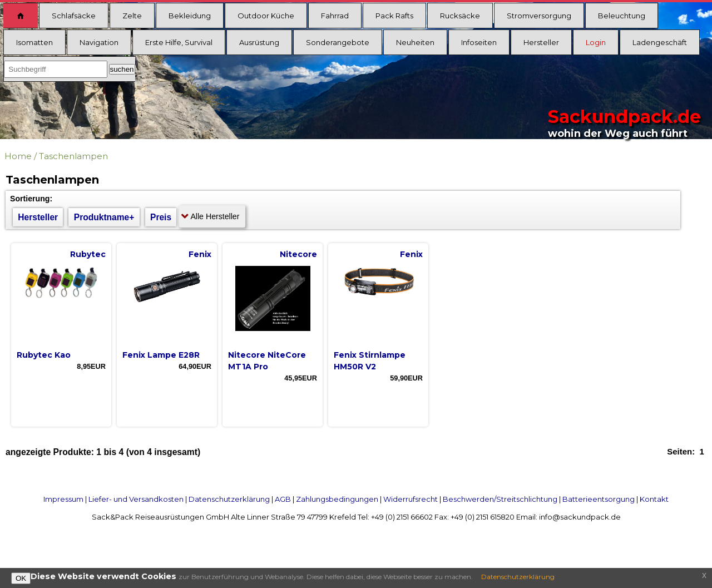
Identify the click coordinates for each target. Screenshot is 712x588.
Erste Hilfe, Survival (179, 42)
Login (596, 42)
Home (18, 156)
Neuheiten (415, 42)
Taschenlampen (73, 156)
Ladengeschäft (660, 42)
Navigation (99, 42)
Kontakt (654, 499)
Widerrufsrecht (411, 499)
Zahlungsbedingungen (337, 499)
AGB (283, 499)
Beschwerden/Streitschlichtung (500, 499)
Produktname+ (104, 217)
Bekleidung (190, 16)
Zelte (132, 16)
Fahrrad (335, 16)
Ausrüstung (259, 42)
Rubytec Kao (44, 355)
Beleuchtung (622, 16)
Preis (161, 217)
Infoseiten (479, 42)
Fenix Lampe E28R (161, 355)
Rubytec (88, 254)
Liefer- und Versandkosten (136, 499)
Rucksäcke (460, 16)
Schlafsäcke (74, 16)
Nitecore (298, 254)
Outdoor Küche (266, 16)
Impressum (63, 499)
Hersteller (541, 42)
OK (21, 578)
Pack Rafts (394, 16)
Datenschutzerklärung (229, 499)
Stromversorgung (539, 16)
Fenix (200, 254)
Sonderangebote (338, 42)
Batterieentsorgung (599, 499)
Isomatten (34, 42)
